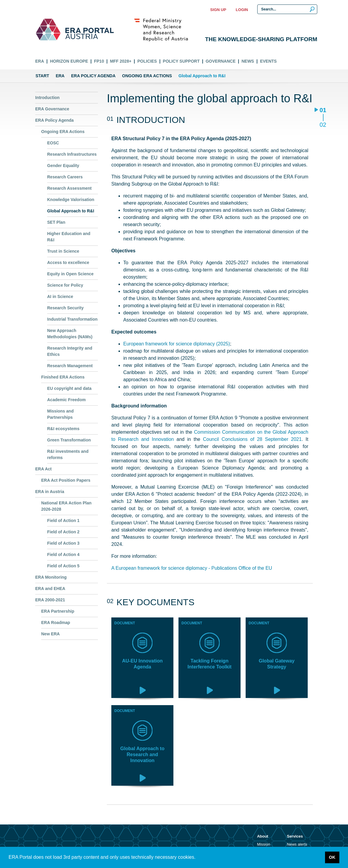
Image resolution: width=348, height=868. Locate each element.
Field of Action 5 (63, 566)
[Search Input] (287, 9)
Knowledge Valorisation (71, 200)
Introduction (47, 98)
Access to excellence (68, 262)
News (248, 61)
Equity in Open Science (70, 274)
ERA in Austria (50, 492)
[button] (198, 858)
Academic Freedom (66, 400)
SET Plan (56, 222)
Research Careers (65, 177)
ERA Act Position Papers (66, 480)
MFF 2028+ (121, 61)
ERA (40, 61)
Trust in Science (63, 251)
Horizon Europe (69, 61)
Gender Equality (63, 166)
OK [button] (332, 857)
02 (323, 125)
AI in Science (60, 296)
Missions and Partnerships (60, 414)
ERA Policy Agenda (93, 76)
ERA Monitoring (51, 577)
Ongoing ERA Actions (147, 76)
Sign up (218, 10)
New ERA (50, 634)
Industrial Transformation (72, 319)
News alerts (297, 844)
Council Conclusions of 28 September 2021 (252, 439)
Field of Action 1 (63, 521)
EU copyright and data (69, 388)
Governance (221, 61)
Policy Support (181, 61)
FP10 (99, 61)
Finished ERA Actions (63, 377)
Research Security (65, 308)
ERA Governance (52, 109)
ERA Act (43, 469)
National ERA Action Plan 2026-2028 (66, 506)
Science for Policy (65, 285)
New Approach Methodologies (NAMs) (70, 334)
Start (42, 76)
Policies (147, 61)
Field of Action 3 (63, 543)
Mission (264, 844)
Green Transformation (69, 440)
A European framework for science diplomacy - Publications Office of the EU (192, 568)
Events (268, 61)
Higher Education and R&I (69, 237)
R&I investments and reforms (68, 454)
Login (242, 10)
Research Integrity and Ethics (70, 351)
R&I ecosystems (63, 429)
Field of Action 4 (63, 555)
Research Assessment (69, 188)
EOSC (53, 143)
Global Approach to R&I (71, 211)
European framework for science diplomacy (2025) (177, 344)
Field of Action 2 (63, 532)
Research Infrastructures (72, 154)
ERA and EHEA (50, 589)
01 (323, 111)
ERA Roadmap (56, 623)
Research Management (70, 366)
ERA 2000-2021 (50, 600)
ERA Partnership (58, 611)
